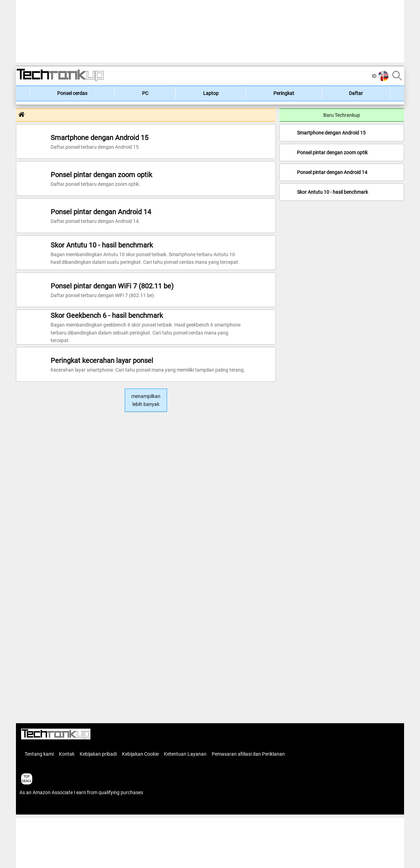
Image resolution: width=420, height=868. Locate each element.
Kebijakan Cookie (140, 754)
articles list (31, 807)
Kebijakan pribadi (98, 754)
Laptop (211, 93)
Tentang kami (39, 754)
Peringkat (284, 93)
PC (145, 93)
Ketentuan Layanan (185, 754)
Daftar (356, 93)
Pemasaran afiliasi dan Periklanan (248, 754)
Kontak (67, 754)
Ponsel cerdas (72, 93)
